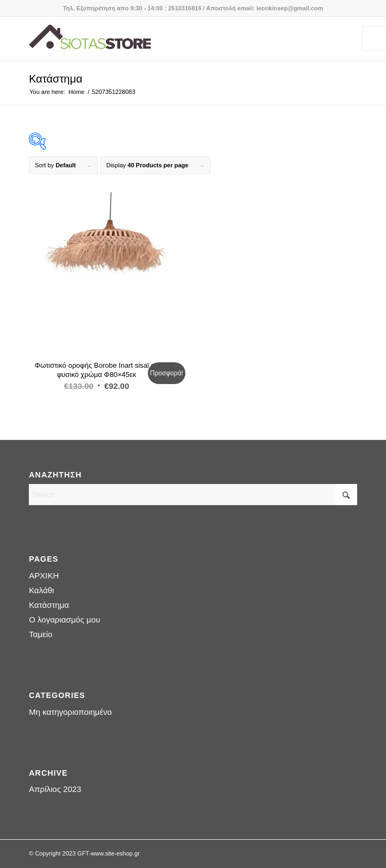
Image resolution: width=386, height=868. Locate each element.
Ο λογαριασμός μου (64, 619)
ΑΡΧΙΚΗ (44, 575)
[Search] (193, 495)
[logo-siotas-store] (160, 39)
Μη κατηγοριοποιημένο (70, 712)
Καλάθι (41, 590)
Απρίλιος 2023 (55, 789)
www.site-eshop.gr (115, 853)
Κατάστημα (55, 79)
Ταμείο (41, 634)
